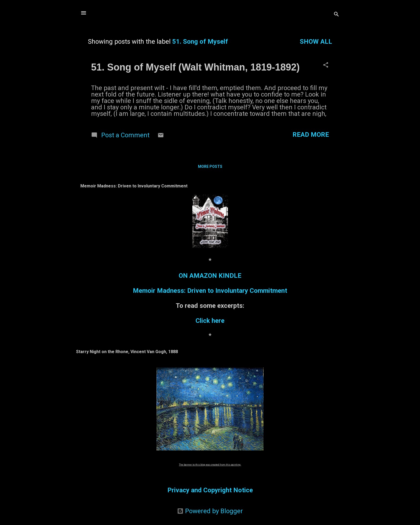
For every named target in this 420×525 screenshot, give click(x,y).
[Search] (336, 15)
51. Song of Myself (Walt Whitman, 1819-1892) (195, 67)
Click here (210, 321)
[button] (326, 65)
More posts (210, 167)
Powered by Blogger (210, 511)
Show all (316, 42)
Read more (311, 135)
